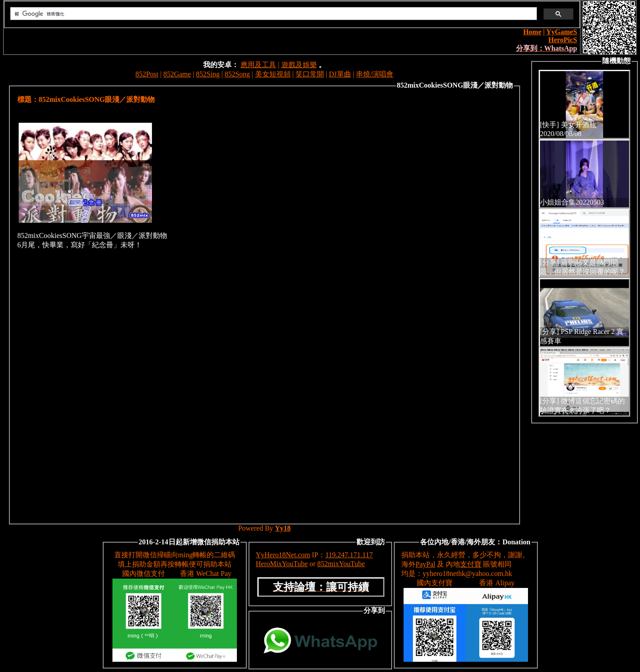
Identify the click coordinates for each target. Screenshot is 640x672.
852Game (177, 74)
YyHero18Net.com (283, 555)
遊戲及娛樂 (299, 65)
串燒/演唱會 (375, 74)
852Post (147, 74)
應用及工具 (258, 65)
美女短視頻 (273, 74)
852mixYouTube (341, 564)
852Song (237, 74)
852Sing (208, 74)
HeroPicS (563, 40)
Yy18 (283, 528)
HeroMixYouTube (282, 564)
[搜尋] (273, 14)
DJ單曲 (340, 74)
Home (532, 32)
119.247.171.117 (349, 555)
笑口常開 (310, 74)
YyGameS (562, 32)
